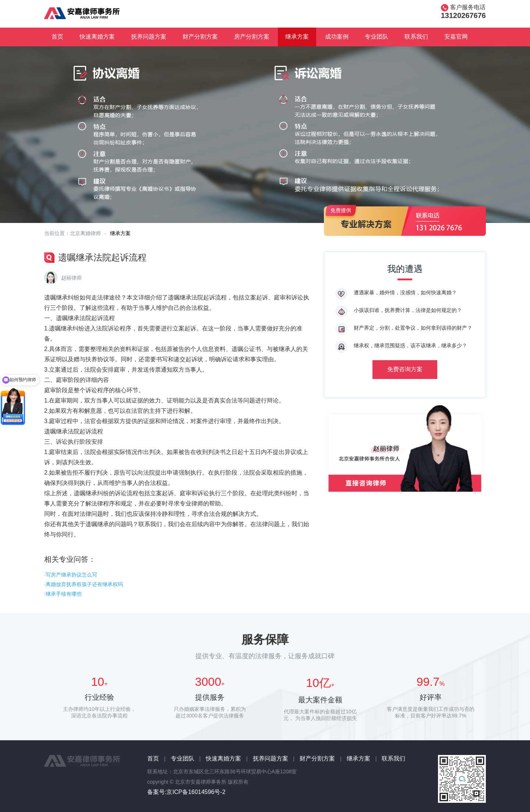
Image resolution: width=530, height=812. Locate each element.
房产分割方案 (252, 37)
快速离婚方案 (97, 37)
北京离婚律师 (85, 233)
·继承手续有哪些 (63, 594)
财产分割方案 (200, 37)
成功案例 (337, 37)
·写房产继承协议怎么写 (71, 575)
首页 (57, 37)
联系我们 (416, 37)
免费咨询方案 (405, 369)
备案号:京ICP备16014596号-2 (186, 792)
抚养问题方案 (149, 37)
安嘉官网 (456, 37)
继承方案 (297, 37)
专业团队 (377, 37)
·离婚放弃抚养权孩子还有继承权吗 (84, 584)
